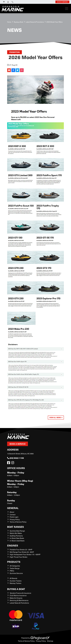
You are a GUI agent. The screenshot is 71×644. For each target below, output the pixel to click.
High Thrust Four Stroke (18, 557)
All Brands (13, 578)
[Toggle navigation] (67, 9)
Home (9, 22)
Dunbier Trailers (16, 581)
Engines (13, 545)
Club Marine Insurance (18, 595)
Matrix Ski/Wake (16, 533)
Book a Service (18, 444)
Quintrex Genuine (16, 573)
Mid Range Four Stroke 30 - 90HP (22, 552)
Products (14, 562)
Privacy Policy (15, 519)
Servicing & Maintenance (19, 600)
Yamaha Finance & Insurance (20, 593)
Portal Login (14, 517)
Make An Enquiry (16, 598)
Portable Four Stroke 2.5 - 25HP (21, 550)
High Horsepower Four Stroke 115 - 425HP (25, 554)
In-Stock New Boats (17, 538)
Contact (13, 515)
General (13, 508)
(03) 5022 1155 (15, 458)
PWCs (12, 571)
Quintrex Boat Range (17, 531)
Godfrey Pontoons (16, 536)
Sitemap (50, 641)
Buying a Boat (16, 589)
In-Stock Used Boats (17, 541)
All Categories (15, 566)
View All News (56, 417)
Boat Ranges (15, 527)
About (12, 512)
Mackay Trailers (15, 583)
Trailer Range (15, 568)
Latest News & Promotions (35, 22)
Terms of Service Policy (18, 522)
